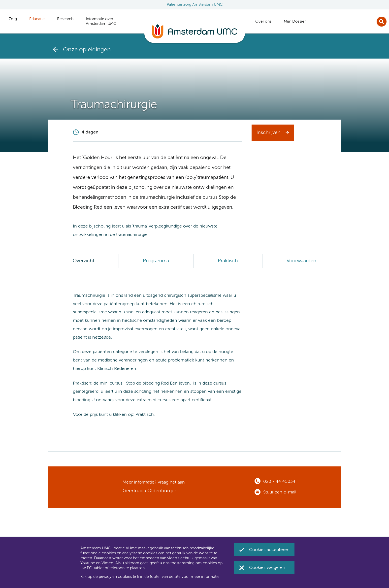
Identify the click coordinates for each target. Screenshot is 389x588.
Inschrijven (269, 133)
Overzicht (83, 261)
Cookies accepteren (269, 550)
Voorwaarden (301, 261)
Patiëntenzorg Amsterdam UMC (195, 5)
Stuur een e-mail (280, 492)
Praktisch (228, 261)
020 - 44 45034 (279, 482)
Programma (156, 261)
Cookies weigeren (267, 568)
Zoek (382, 22)
